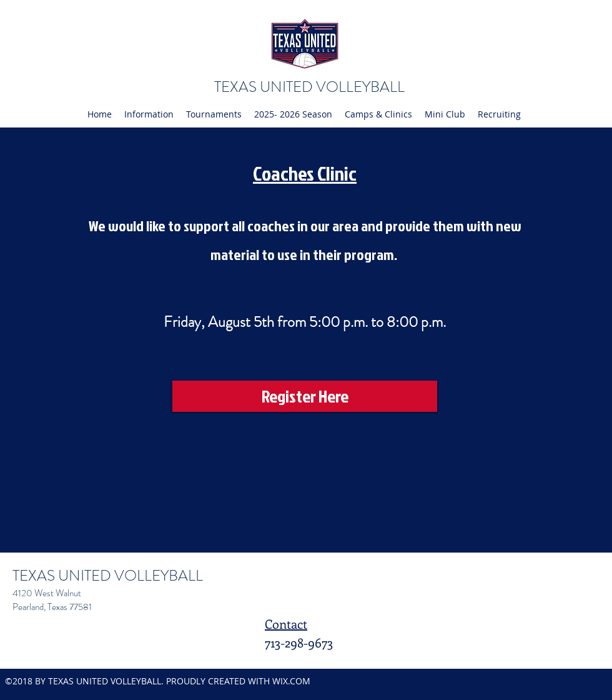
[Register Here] (305, 396)
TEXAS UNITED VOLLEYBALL (309, 87)
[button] (149, 114)
